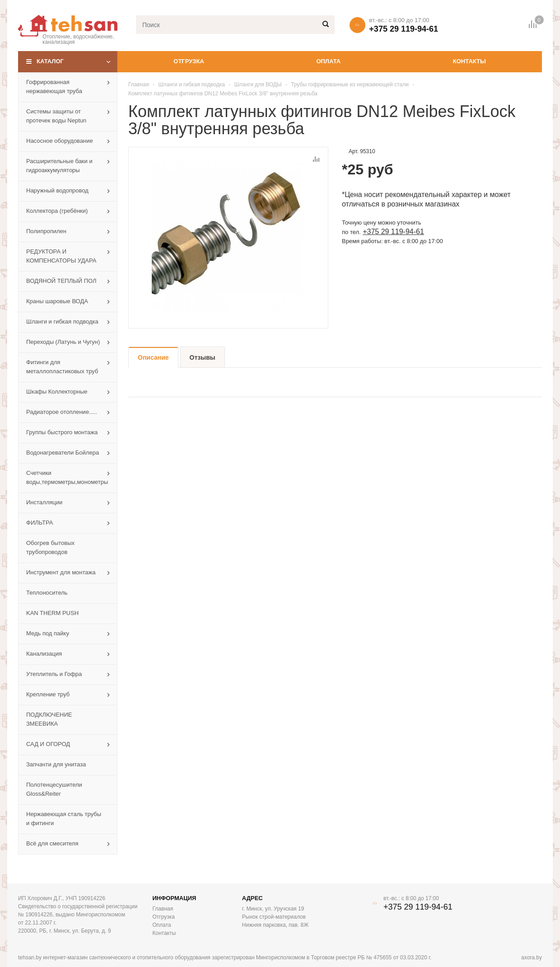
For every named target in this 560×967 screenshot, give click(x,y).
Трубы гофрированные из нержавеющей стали (350, 84)
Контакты (469, 61)
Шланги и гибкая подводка (191, 84)
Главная (139, 84)
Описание (153, 357)
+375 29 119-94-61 (404, 29)
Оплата (328, 61)
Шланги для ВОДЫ (258, 84)
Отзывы (203, 357)
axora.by (532, 958)
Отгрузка (189, 61)
